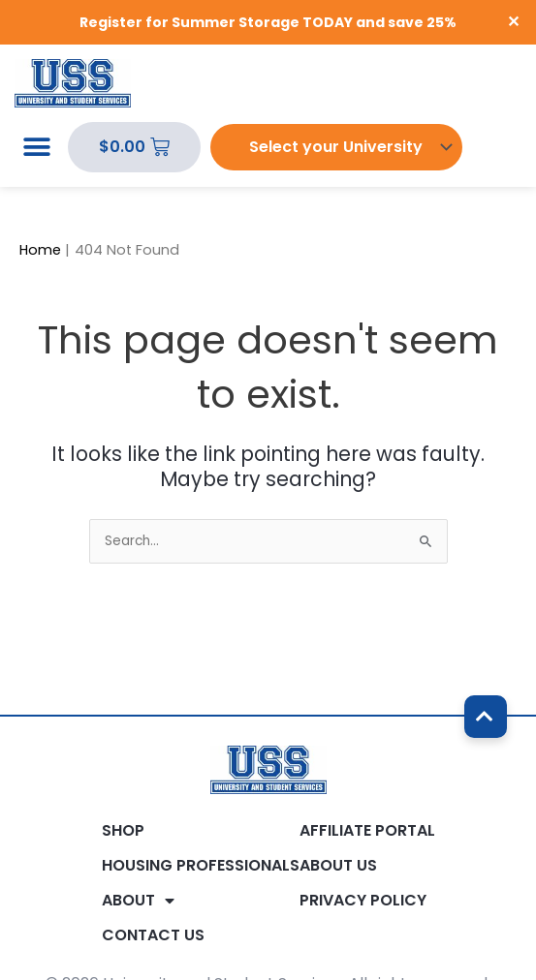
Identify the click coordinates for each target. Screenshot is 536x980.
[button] (36, 148)
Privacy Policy (363, 901)
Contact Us (153, 935)
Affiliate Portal (367, 831)
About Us (338, 866)
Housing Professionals (201, 866)
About (138, 901)
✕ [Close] (514, 22)
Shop (123, 831)
